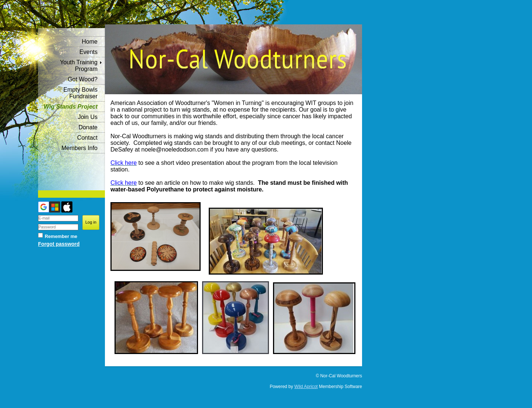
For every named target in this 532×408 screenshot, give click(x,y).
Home (90, 42)
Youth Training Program (79, 66)
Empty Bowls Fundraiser (81, 93)
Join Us (88, 117)
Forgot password (59, 244)
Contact (87, 138)
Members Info (79, 148)
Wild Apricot (306, 387)
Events (88, 52)
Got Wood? (83, 79)
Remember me (61, 236)
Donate (88, 127)
